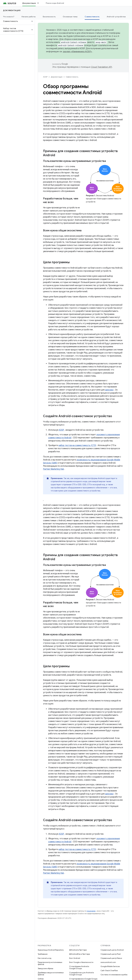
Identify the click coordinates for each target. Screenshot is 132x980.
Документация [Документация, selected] (29, 3)
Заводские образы (46, 968)
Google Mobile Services (110, 966)
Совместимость (72, 77)
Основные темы (70, 17)
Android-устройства (116, 17)
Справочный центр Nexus (111, 958)
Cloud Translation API (101, 67)
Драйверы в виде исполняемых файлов (51, 974)
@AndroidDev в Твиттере (80, 954)
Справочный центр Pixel (111, 954)
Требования (43, 954)
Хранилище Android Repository (51, 950)
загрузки (109, 390)
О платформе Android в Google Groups (79, 967)
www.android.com (108, 962)
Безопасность (49, 17)
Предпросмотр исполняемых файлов (50, 963)
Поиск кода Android (55, 3)
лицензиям (91, 911)
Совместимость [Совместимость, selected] (92, 17)
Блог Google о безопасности (81, 962)
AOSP (45, 77)
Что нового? (9, 17)
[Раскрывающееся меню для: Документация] (39, 3)
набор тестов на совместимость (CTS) (77, 445)
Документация (12, 10)
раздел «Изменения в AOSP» (77, 52)
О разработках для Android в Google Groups (81, 974)
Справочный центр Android (112, 950)
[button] (15, 21)
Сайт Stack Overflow (109, 970)
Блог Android (75, 958)
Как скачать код (45, 958)
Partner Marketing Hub (53, 469)
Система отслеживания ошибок (114, 975)
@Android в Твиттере (78, 950)
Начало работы (29, 17)
